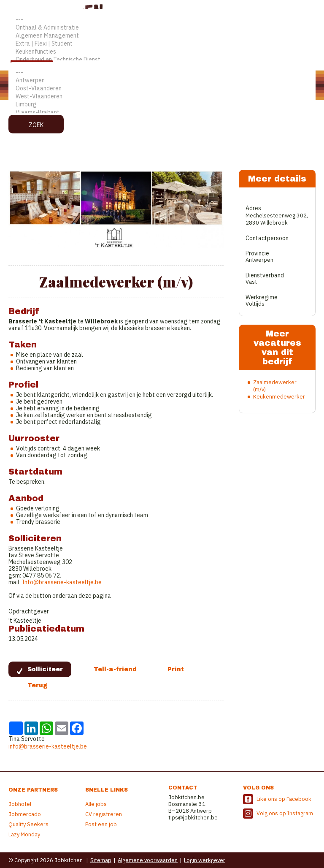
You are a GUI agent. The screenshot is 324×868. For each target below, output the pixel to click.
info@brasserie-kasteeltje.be (48, 746)
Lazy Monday (24, 834)
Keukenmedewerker (279, 397)
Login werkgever (205, 860)
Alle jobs (96, 804)
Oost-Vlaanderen (162, 88)
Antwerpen (162, 80)
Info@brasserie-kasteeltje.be (62, 582)
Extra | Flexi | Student (162, 44)
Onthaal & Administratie (162, 28)
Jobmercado (25, 814)
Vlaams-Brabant (162, 113)
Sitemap (101, 860)
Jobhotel (20, 804)
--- (162, 20)
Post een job (101, 824)
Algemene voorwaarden (148, 860)
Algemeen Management (162, 36)
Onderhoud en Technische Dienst (162, 60)
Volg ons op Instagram (285, 813)
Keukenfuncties (162, 52)
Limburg (162, 104)
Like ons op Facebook (284, 799)
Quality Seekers (28, 824)
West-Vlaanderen (162, 96)
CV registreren (104, 814)
